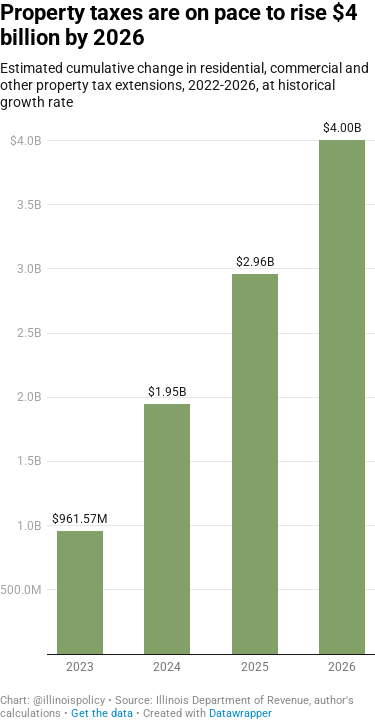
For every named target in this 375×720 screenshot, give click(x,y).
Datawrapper (240, 713)
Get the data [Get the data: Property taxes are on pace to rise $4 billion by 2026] (102, 713)
